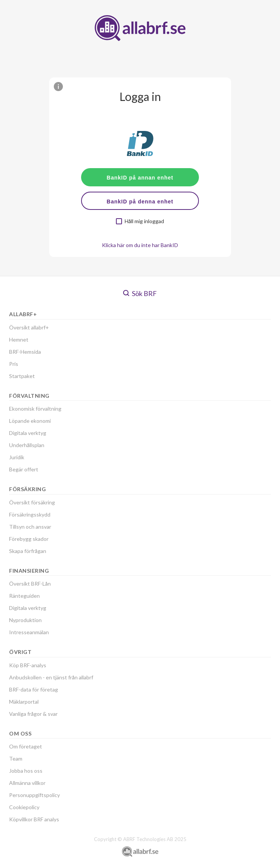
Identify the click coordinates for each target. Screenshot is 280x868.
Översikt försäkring (32, 502)
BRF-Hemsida (25, 352)
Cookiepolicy (24, 807)
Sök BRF (140, 293)
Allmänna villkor (27, 783)
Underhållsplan (27, 445)
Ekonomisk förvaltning (35, 409)
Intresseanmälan (29, 632)
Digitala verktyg (28, 433)
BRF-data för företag (34, 689)
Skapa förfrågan (28, 551)
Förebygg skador (29, 539)
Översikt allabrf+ (29, 327)
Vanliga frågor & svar (33, 714)
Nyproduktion (25, 620)
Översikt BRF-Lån (30, 584)
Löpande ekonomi (30, 421)
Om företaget (26, 746)
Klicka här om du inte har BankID (140, 245)
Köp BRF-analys (28, 665)
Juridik (17, 457)
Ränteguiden (24, 596)
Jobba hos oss (26, 771)
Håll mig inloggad (144, 221)
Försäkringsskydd (30, 514)
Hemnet (19, 339)
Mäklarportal (24, 702)
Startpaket (22, 376)
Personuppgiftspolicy (34, 795)
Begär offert (24, 469)
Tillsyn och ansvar (30, 527)
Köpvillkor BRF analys (34, 819)
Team (16, 759)
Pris (14, 364)
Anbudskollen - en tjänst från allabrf (51, 677)
